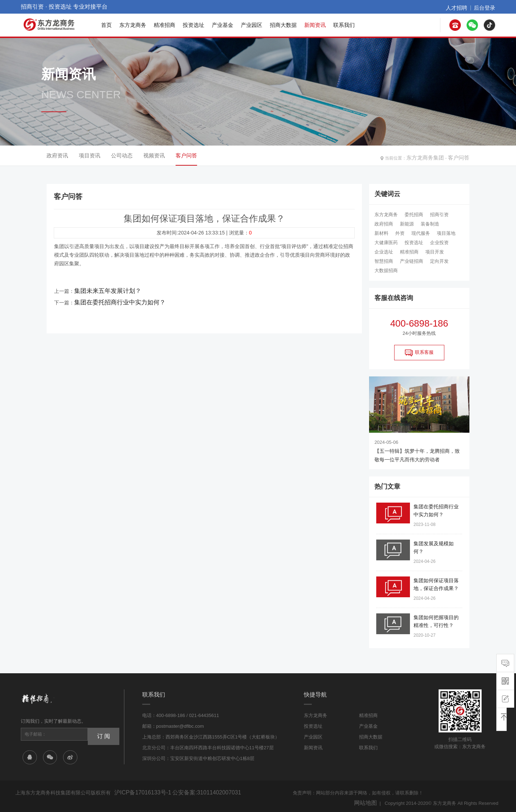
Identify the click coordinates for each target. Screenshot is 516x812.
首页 (106, 25)
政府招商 (384, 224)
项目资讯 (90, 155)
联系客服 (419, 353)
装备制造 (430, 224)
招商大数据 (283, 25)
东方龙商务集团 (433, 156)
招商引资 (439, 215)
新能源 (407, 224)
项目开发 (435, 252)
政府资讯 (57, 155)
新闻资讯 (315, 25)
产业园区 (252, 25)
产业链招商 (412, 261)
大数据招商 (386, 270)
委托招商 (414, 215)
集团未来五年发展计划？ (102, 289)
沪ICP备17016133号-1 (138, 792)
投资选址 (193, 25)
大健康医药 (386, 243)
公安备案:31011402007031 (190, 792)
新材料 (381, 233)
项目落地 (446, 233)
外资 (400, 233)
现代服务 (421, 233)
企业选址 (384, 252)
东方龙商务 (133, 25)
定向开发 (439, 261)
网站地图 (368, 800)
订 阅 (101, 734)
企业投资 (439, 243)
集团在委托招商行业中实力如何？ (112, 298)
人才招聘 (463, 7)
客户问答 (461, 156)
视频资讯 (154, 155)
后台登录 (487, 7)
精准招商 (164, 25)
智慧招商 (384, 261)
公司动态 (122, 155)
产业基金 (223, 25)
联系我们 (344, 25)
